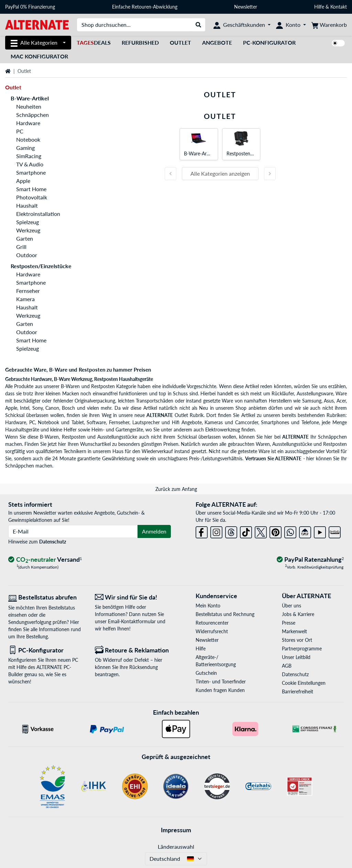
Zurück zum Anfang (176, 489)
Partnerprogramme (302, 649)
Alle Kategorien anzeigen (220, 173)
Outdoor (27, 255)
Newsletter (246, 7)
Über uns (291, 606)
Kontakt (339, 7)
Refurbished (140, 42)
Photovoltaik (32, 197)
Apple (23, 181)
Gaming (25, 148)
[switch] (338, 43)
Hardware (28, 123)
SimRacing (29, 156)
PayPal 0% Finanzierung (30, 7)
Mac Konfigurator (39, 56)
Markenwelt (294, 631)
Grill (21, 247)
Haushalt (27, 205)
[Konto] (291, 25)
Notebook (28, 139)
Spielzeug (27, 222)
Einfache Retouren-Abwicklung (145, 7)
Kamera (25, 299)
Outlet (180, 42)
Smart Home (31, 189)
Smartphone (31, 172)
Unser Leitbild (296, 657)
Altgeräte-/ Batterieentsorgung (216, 661)
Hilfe (319, 7)
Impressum (176, 830)
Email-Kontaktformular (132, 621)
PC (20, 131)
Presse (289, 623)
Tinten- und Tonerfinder (221, 682)
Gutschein (206, 673)
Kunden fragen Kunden (220, 690)
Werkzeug (28, 230)
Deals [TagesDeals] (94, 42)
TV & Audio (30, 164)
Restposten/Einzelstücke (41, 266)
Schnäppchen (32, 115)
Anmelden (154, 531)
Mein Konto (208, 606)
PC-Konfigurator (269, 42)
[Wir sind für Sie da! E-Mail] (133, 597)
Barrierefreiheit (298, 691)
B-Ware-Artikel (30, 98)
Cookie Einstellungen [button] (304, 683)
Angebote (217, 42)
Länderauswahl (176, 847)
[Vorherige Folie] (170, 174)
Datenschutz (53, 542)
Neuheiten (29, 106)
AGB (287, 666)
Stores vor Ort (297, 640)
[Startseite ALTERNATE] (37, 24)
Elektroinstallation (38, 214)
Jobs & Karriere (298, 614)
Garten (25, 238)
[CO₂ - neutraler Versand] (45, 560)
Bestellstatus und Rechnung (225, 614)
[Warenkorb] (329, 25)
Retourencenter (212, 623)
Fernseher (28, 291)
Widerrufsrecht (212, 631)
